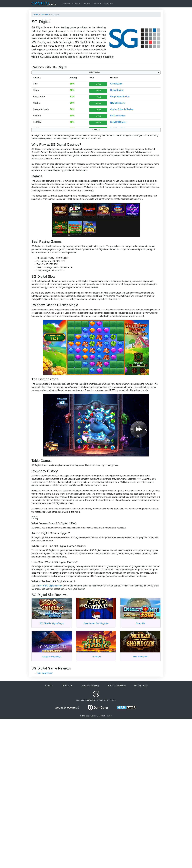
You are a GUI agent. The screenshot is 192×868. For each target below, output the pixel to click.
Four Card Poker (45, 673)
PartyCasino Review (120, 97)
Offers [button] (75, 4)
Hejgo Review (117, 90)
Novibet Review (118, 103)
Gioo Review (116, 84)
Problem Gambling (90, 686)
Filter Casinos (95, 72)
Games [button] (85, 4)
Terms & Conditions (116, 686)
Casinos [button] (65, 4)
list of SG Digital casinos (51, 586)
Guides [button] (96, 4)
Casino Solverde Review (122, 109)
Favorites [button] (107, 4)
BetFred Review (118, 116)
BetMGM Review (118, 122)
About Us (49, 686)
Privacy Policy (141, 686)
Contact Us (67, 686)
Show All (96, 130)
